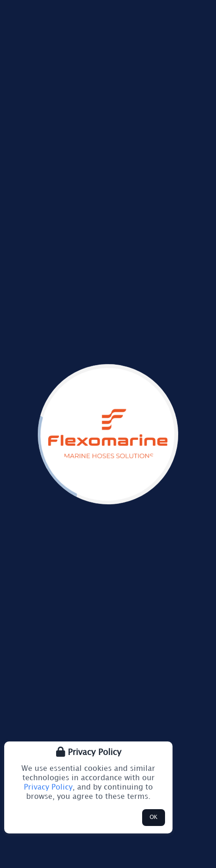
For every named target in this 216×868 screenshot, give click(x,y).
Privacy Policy (48, 787)
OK (154, 817)
